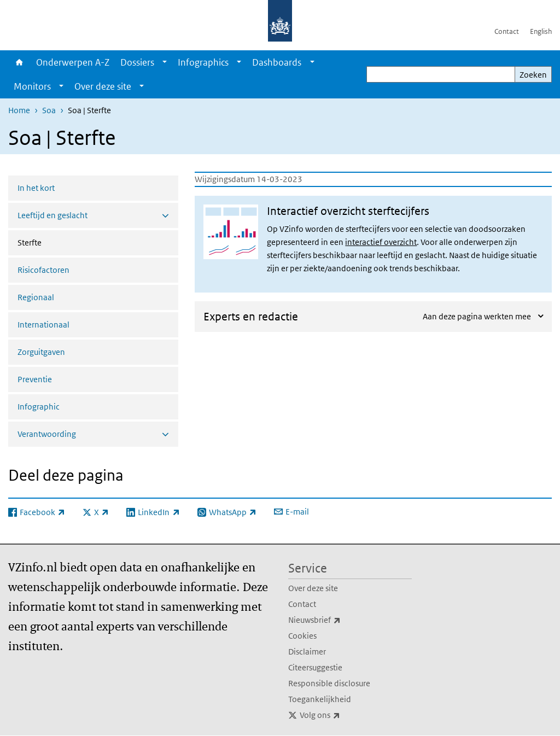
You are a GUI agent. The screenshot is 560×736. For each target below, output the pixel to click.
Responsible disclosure (329, 683)
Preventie (35, 379)
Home (19, 62)
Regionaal (36, 297)
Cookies (302, 636)
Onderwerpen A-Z (73, 62)
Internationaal (43, 325)
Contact (507, 31)
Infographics (203, 62)
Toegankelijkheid (320, 699)
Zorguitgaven (41, 352)
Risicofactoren (43, 270)
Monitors (32, 86)
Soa (49, 110)
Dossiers (137, 62)
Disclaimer (307, 652)
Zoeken (533, 75)
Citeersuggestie (315, 667)
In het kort (36, 188)
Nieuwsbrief (339, 620)
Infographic (39, 407)
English (541, 31)
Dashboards (277, 62)
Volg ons (344, 715)
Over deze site (103, 86)
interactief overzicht (381, 242)
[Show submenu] (165, 62)
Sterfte (59, 242)
